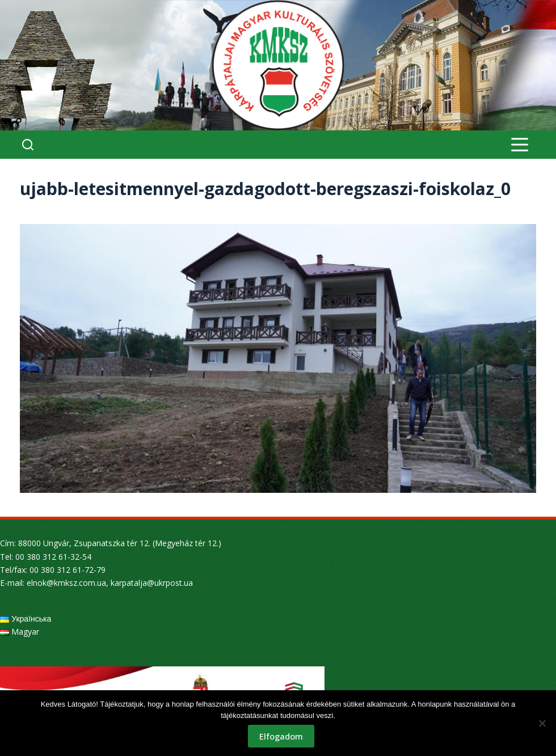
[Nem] (542, 723)
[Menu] (520, 145)
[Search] (28, 145)
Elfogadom (281, 736)
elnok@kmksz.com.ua (66, 583)
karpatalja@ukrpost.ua (152, 583)
